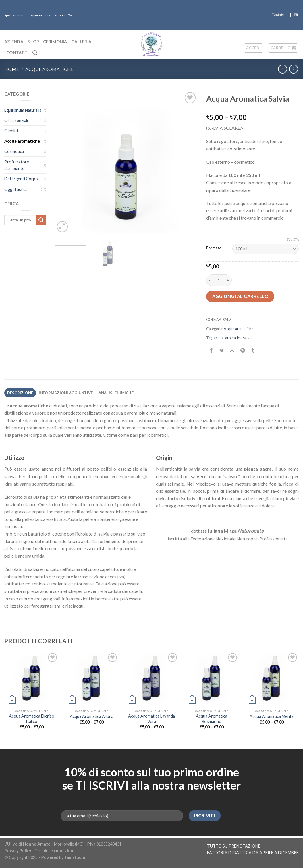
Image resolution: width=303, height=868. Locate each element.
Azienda (14, 42)
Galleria (81, 42)
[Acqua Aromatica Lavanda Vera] (151, 679)
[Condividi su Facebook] (212, 351)
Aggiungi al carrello (241, 296)
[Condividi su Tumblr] (253, 351)
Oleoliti (11, 131)
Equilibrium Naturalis (23, 110)
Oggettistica (16, 189)
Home (12, 69)
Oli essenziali (16, 120)
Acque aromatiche (49, 69)
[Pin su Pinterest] (243, 351)
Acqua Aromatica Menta (272, 716)
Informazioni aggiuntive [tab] (66, 393)
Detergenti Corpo (21, 179)
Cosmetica (14, 151)
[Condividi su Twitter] (222, 351)
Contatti (278, 15)
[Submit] (41, 220)
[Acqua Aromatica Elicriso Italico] (31, 679)
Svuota (293, 239)
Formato (214, 248)
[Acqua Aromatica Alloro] (91, 679)
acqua (219, 338)
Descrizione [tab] (20, 393)
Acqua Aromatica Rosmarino (212, 719)
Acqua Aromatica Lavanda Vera (151, 719)
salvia (248, 338)
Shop (33, 42)
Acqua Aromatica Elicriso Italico (32, 719)
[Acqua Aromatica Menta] (272, 679)
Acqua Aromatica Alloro (92, 716)
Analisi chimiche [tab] (116, 393)
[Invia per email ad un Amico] (232, 351)
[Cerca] (35, 53)
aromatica (233, 338)
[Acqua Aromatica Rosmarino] (212, 679)
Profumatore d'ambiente (17, 165)
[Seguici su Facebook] (290, 15)
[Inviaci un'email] (296, 15)
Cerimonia (55, 42)
